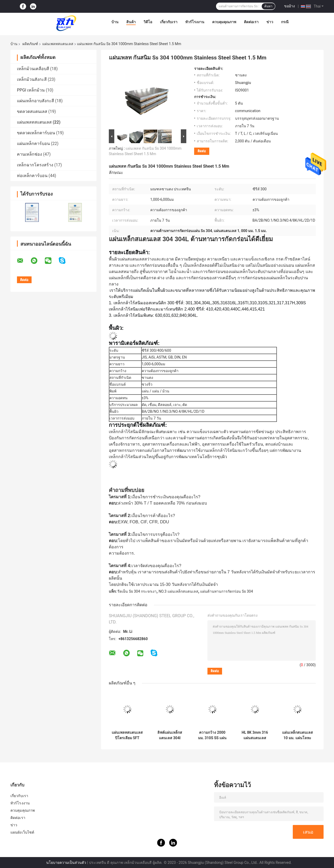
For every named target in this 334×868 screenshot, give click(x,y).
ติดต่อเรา (251, 22)
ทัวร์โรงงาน (195, 22)
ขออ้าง (290, 6)
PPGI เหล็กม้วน (31, 90)
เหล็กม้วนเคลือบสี (33, 69)
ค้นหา (268, 6)
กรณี (285, 22)
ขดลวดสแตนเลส (32, 111)
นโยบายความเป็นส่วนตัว (66, 863)
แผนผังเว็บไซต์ (22, 832)
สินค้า (131, 22)
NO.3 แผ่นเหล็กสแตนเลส (178, 591)
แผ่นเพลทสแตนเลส (58, 44)
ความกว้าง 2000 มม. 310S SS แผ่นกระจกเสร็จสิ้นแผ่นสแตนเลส (212, 735)
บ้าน (115, 22)
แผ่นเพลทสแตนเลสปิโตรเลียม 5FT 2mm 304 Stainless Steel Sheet (127, 735)
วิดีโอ (148, 22)
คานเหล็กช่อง (29, 154)
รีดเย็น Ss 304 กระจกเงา (137, 591)
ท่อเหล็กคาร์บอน (32, 176)
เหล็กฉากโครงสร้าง (35, 165)
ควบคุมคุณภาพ (224, 22)
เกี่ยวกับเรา (169, 22)
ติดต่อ (202, 151)
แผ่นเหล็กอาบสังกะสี (35, 101)
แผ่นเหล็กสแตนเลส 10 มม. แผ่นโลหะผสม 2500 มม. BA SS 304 (297, 735)
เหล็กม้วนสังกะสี (32, 79)
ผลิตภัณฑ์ (30, 44)
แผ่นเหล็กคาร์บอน (33, 144)
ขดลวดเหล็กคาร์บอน (36, 133)
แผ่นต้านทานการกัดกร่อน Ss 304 (226, 591)
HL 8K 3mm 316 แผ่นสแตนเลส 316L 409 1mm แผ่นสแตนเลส (255, 735)
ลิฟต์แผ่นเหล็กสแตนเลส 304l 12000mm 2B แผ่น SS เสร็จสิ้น (170, 735)
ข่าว (270, 22)
